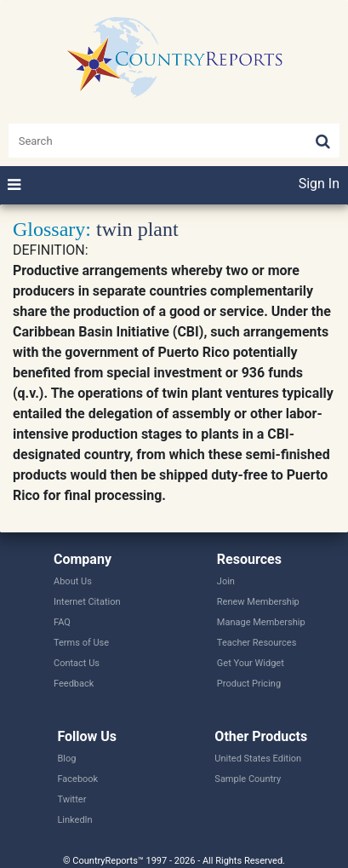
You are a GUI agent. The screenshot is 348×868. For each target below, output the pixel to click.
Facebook (77, 779)
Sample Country (248, 779)
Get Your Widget (251, 663)
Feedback (74, 684)
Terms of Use (81, 643)
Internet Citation (87, 602)
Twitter (71, 799)
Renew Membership (258, 602)
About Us (73, 581)
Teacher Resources (257, 643)
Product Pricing (249, 684)
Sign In (319, 184)
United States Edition (258, 759)
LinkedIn (74, 820)
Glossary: (52, 229)
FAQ (62, 622)
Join (226, 581)
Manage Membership (261, 622)
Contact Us (77, 663)
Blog (66, 759)
